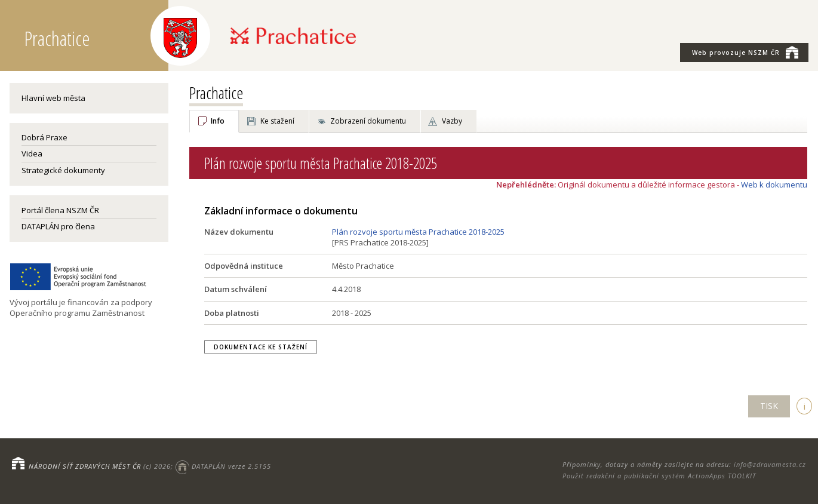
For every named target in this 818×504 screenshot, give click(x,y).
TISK (769, 406)
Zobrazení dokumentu (368, 121)
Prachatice (216, 93)
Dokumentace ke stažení (261, 347)
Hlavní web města (53, 98)
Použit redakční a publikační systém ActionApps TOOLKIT (659, 476)
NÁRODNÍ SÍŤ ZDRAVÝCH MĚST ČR (85, 466)
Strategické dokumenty (63, 170)
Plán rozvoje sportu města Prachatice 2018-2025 (418, 232)
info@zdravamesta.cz (770, 464)
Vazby (452, 121)
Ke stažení (277, 121)
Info (218, 121)
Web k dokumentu (774, 185)
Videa (32, 153)
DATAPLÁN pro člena (58, 226)
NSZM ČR (745, 52)
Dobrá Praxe (44, 137)
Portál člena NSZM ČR (60, 210)
